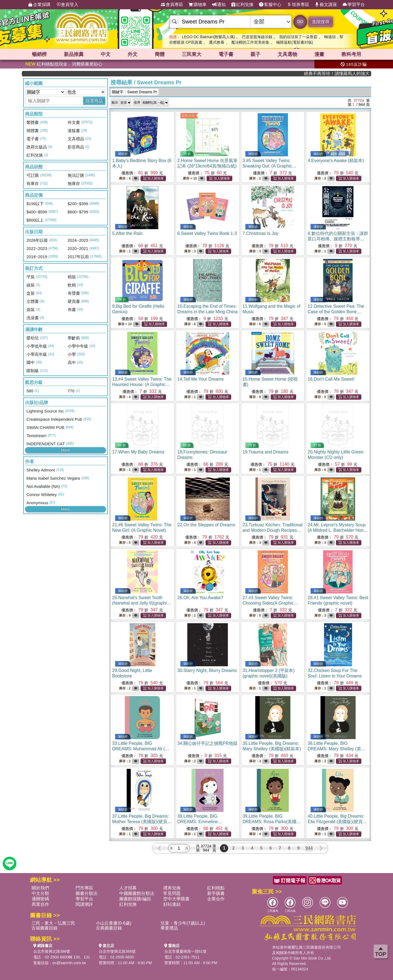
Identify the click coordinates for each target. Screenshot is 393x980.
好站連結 (172, 904)
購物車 (198, 5)
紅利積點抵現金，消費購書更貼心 (64, 64)
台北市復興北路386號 (52, 951)
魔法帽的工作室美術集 (250, 42)
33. (141, 749)
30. (207, 670)
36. (337, 749)
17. (138, 452)
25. (142, 603)
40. (337, 822)
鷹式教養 (217, 42)
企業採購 (39, 5)
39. (273, 822)
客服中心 (270, 5)
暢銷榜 (39, 54)
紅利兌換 (242, 5)
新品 (74, 54)
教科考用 (351, 54)
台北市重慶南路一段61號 (186, 951)
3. (270, 166)
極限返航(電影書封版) (295, 42)
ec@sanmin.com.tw (69, 963)
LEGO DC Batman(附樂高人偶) (208, 37)
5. (127, 233)
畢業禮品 (169, 928)
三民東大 (192, 54)
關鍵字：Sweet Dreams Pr (135, 92)
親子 (255, 54)
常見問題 (172, 893)
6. (207, 233)
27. (270, 603)
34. (207, 743)
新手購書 (216, 893)
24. (338, 530)
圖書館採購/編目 (135, 899)
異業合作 (40, 904)
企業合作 (216, 899)
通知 (219, 5)
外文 (133, 54)
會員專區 (172, 5)
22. (206, 525)
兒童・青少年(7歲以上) (183, 923)
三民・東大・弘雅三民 (53, 923)
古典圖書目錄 (109, 928)
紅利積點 (216, 888)
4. (336, 161)
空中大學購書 (176, 899)
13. (142, 385)
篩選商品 (94, 101)
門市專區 (84, 888)
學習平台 (354, 5)
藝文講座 (326, 5)
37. (142, 822)
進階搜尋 (321, 22)
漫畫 (319, 54)
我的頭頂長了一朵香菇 (298, 37)
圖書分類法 (87, 893)
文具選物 (287, 54)
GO (300, 21)
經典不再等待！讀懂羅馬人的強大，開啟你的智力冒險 (350, 74)
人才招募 (128, 888)
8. (338, 239)
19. (266, 452)
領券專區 (298, 5)
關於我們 (40, 888)
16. (331, 379)
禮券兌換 (172, 888)
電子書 (226, 54)
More (65, 450)
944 (309, 848)
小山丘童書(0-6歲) (114, 923)
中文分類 (40, 893)
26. (200, 598)
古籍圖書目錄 (44, 928)
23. (273, 530)
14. (201, 379)
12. (336, 312)
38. (203, 822)
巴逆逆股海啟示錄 (257, 37)
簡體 (160, 54)
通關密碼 (40, 899)
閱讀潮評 (84, 904)
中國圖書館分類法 (137, 893)
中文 (106, 54)
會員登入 (67, 5)
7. (261, 233)
